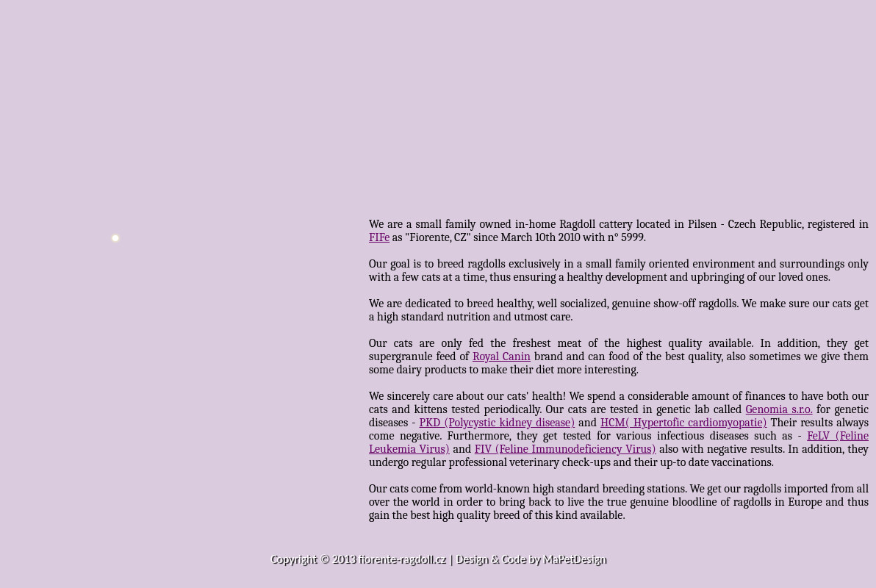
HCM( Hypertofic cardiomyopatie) (683, 423)
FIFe (379, 237)
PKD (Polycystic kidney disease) (498, 423)
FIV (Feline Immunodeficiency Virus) (566, 449)
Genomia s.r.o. (779, 409)
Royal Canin (502, 356)
